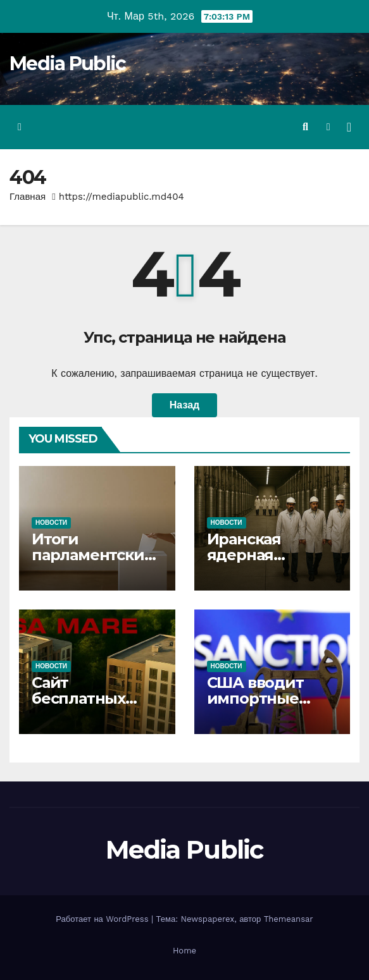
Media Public (68, 64)
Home (184, 951)
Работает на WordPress (103, 919)
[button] (305, 127)
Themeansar (289, 919)
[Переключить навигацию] (349, 127)
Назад (184, 405)
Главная (28, 197)
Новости (51, 523)
